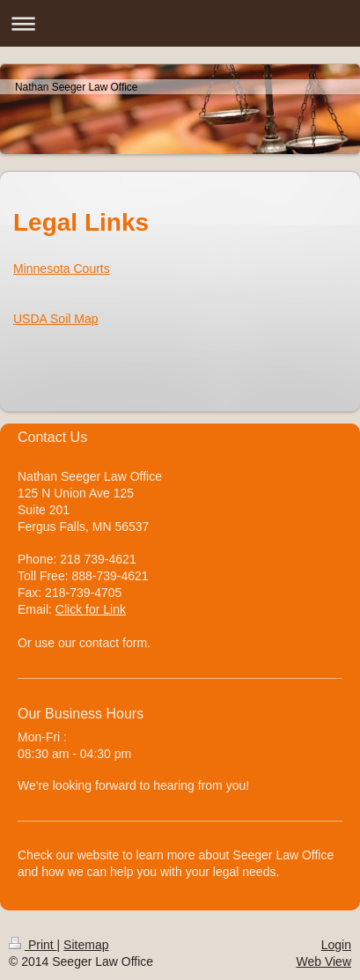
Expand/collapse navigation (180, 23)
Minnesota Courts (62, 269)
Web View (323, 962)
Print (33, 945)
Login (336, 945)
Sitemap (86, 945)
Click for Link (91, 609)
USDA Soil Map (55, 319)
